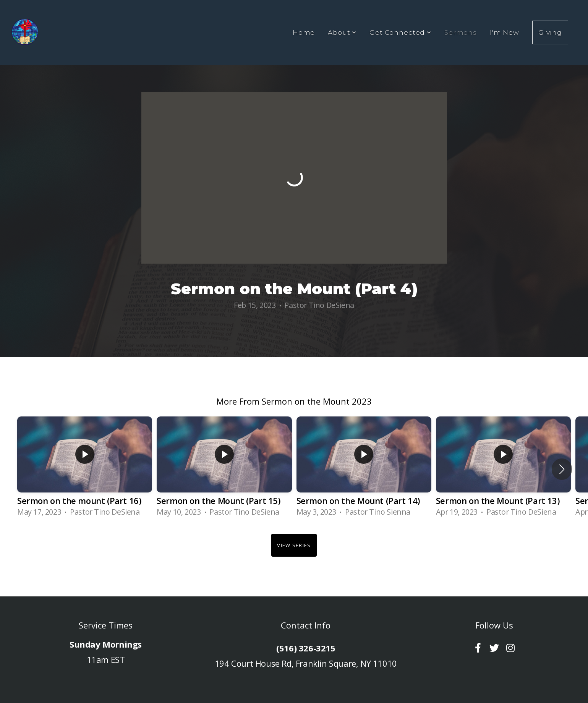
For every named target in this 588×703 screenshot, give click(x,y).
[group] (85, 469)
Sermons (461, 32)
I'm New (505, 32)
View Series (294, 545)
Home (304, 32)
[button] (562, 469)
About (342, 32)
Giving (550, 32)
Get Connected (400, 32)
